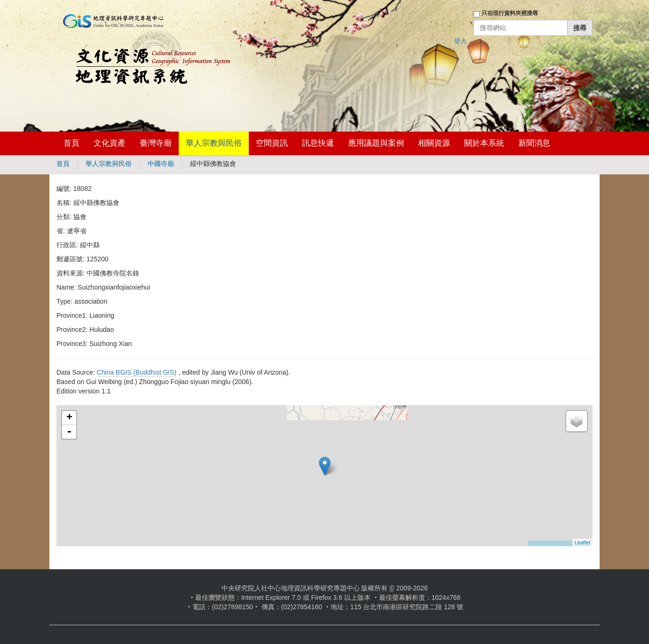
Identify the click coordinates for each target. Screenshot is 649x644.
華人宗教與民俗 (214, 143)
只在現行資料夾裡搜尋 (510, 13)
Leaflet (582, 542)
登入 (460, 41)
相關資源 (434, 143)
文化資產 (110, 143)
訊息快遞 (318, 143)
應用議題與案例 (376, 143)
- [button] (69, 432)
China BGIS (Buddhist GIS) (137, 372)
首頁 (71, 143)
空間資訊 (272, 143)
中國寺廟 (161, 164)
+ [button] (69, 418)
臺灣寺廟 (156, 143)
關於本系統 (484, 143)
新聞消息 (534, 143)
